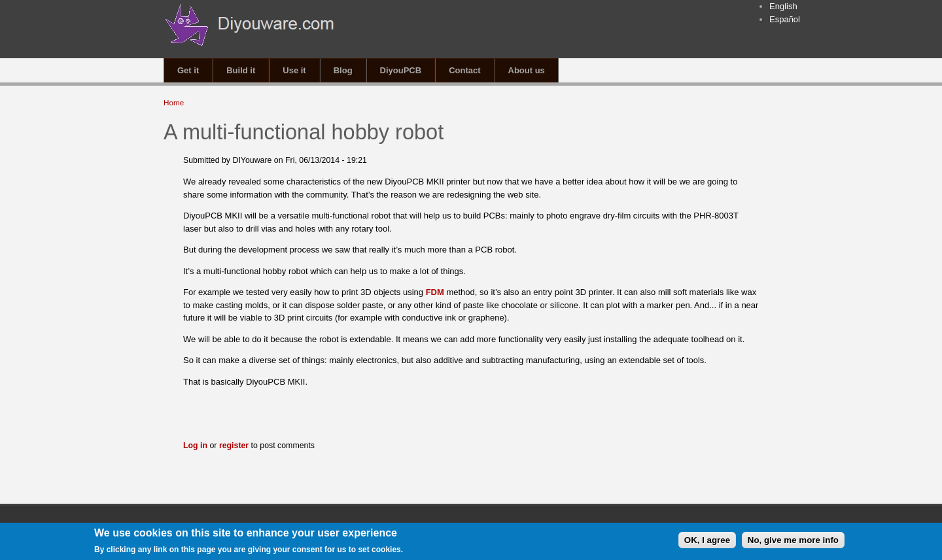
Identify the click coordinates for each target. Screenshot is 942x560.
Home (174, 102)
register (234, 446)
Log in (195, 446)
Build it (241, 70)
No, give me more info (793, 541)
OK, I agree (707, 541)
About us (527, 70)
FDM (436, 292)
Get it (188, 70)
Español (785, 19)
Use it (294, 70)
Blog (343, 70)
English (783, 6)
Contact (464, 70)
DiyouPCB (401, 70)
